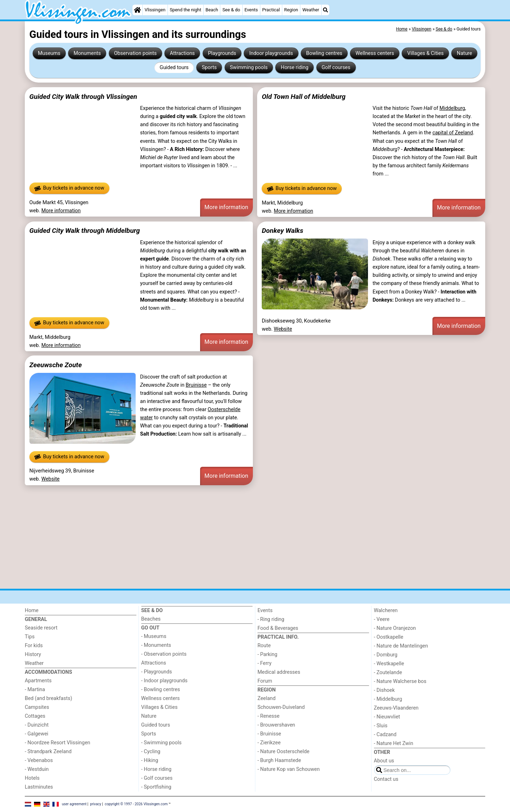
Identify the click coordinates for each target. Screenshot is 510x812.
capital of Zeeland (453, 133)
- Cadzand (385, 735)
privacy (96, 804)
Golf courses (336, 68)
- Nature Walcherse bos (400, 681)
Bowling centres (324, 53)
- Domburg (386, 655)
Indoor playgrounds (271, 53)
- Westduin (37, 769)
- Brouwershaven (276, 725)
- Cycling (151, 752)
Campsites (37, 707)
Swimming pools (249, 68)
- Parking (267, 654)
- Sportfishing (156, 787)
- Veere (382, 619)
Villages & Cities (426, 53)
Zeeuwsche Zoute (56, 365)
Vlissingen (155, 10)
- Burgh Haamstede (279, 760)
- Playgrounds (157, 672)
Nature (464, 53)
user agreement (74, 804)
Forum (265, 681)
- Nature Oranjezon (395, 628)
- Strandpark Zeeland (48, 752)
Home (32, 611)
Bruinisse (196, 385)
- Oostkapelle (389, 637)
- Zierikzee (269, 743)
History (33, 654)
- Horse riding (157, 769)
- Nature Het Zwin (394, 743)
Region (291, 10)
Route (264, 646)
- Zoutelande (388, 673)
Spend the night (185, 10)
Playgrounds (222, 53)
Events (251, 10)
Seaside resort (41, 628)
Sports (209, 68)
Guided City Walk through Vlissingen (83, 97)
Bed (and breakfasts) (49, 698)
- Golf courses (157, 778)
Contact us (386, 779)
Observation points (135, 53)
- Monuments (156, 645)
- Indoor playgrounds (165, 681)
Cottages (35, 716)
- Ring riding (271, 619)
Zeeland (267, 698)
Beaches (151, 619)
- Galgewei (36, 734)
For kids (34, 646)
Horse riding (295, 68)
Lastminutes (39, 787)
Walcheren (386, 611)
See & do (231, 10)
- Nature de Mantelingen (401, 646)
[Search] (325, 10)
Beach (212, 10)
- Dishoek (384, 690)
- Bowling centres (161, 690)
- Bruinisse (269, 734)
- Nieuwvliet (387, 717)
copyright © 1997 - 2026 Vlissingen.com (136, 804)
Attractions (182, 53)
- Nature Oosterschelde (284, 752)
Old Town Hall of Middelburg (304, 97)
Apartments (38, 681)
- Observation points (164, 654)
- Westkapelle (389, 664)
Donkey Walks (282, 231)
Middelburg (452, 108)
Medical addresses (279, 672)
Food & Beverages (278, 628)
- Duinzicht (37, 725)
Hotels (32, 778)
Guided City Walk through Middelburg (85, 231)
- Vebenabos (39, 760)
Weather (311, 10)
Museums (49, 53)
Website (283, 329)
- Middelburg (388, 699)
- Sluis (381, 726)
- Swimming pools (161, 743)
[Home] (137, 10)
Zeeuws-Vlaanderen (396, 708)
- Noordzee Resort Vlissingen (58, 743)
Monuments (87, 53)
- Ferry (265, 663)
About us (384, 761)
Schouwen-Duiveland (281, 707)
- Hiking (150, 760)
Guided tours (174, 68)
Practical (271, 10)
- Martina (35, 690)
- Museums (154, 636)
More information (61, 211)
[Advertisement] (237, 537)
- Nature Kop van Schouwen (289, 769)
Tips (30, 637)
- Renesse (268, 716)
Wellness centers (375, 53)
